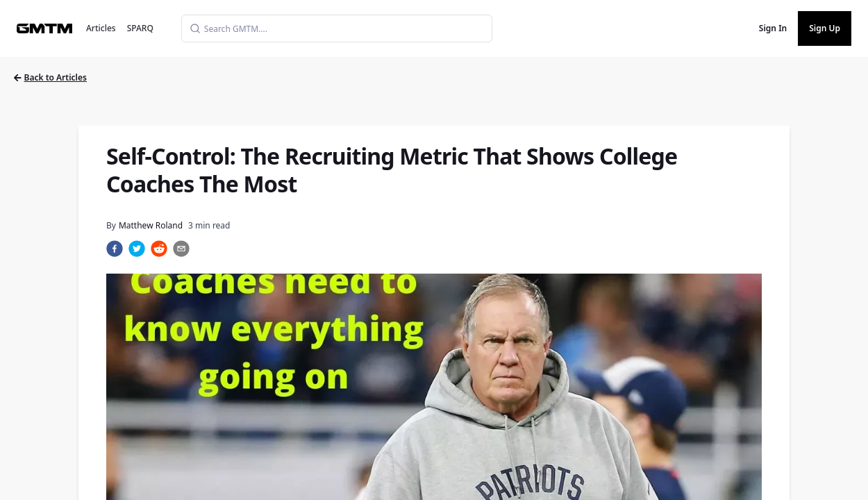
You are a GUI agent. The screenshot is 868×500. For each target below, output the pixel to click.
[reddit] (159, 249)
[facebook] (115, 249)
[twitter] (137, 249)
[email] (181, 249)
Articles (101, 28)
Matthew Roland (151, 225)
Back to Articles (50, 77)
